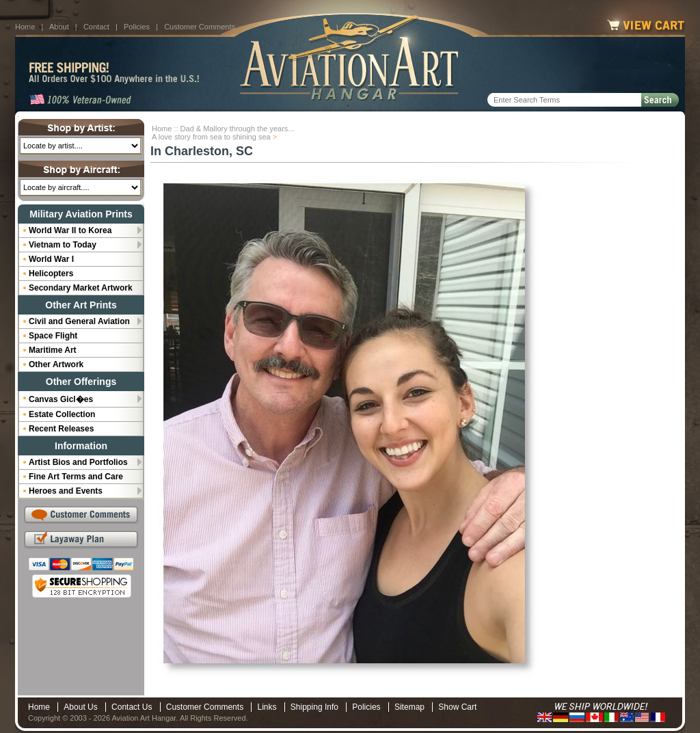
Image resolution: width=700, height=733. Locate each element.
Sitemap (409, 707)
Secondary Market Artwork (81, 288)
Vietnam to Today (63, 245)
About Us (80, 707)
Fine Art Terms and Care (76, 477)
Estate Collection (62, 414)
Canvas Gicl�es (61, 399)
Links (267, 707)
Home (25, 27)
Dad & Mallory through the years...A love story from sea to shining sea (223, 133)
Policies (137, 27)
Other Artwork (56, 364)
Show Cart (457, 707)
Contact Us (132, 707)
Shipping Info (314, 707)
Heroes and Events (66, 491)
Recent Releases (61, 429)
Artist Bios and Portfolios (78, 462)
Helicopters (51, 274)
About (59, 27)
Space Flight (53, 336)
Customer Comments (200, 27)
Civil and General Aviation (79, 321)
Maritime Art (53, 350)
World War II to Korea (70, 230)
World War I (51, 259)
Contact (96, 27)
